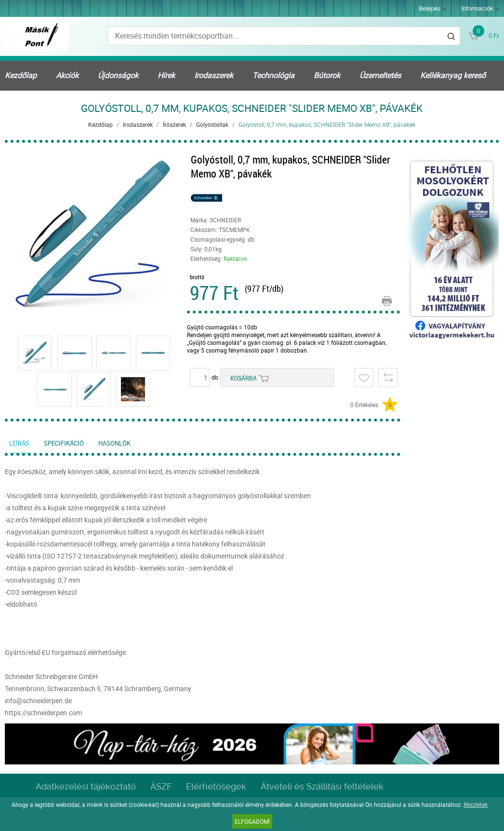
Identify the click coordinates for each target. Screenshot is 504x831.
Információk (477, 9)
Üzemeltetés (380, 75)
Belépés (430, 9)
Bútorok (327, 75)
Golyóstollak (212, 124)
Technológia (273, 75)
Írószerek (174, 124)
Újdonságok (118, 75)
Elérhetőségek (216, 786)
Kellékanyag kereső (453, 75)
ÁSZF (161, 786)
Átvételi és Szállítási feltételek (322, 786)
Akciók (67, 75)
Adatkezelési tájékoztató (86, 786)
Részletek (476, 804)
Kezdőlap (21, 75)
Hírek (166, 75)
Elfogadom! (252, 821)
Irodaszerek (214, 75)
